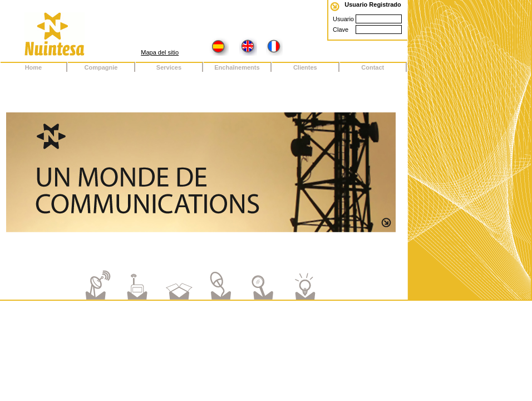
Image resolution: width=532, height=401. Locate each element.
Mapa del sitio (160, 52)
